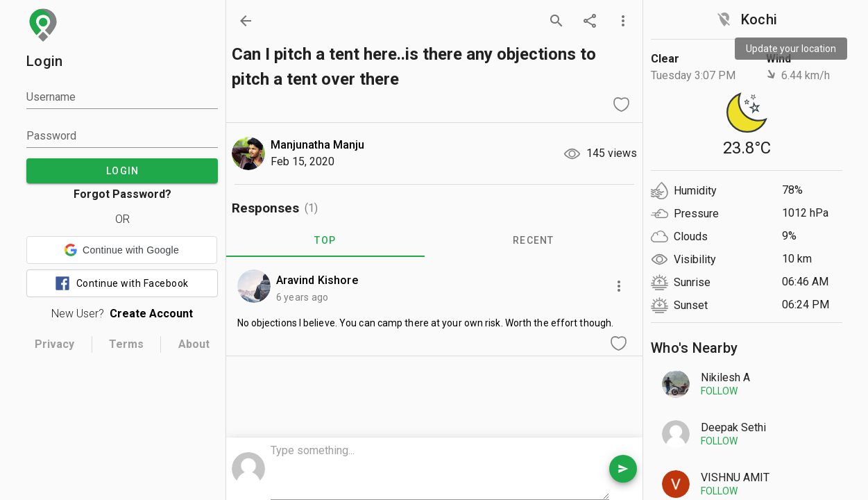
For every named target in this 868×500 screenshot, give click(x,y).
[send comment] (623, 469)
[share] (590, 21)
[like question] (622, 104)
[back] (246, 21)
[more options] (623, 21)
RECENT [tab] (534, 240)
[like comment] (619, 343)
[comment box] (440, 470)
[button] (122, 250)
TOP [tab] (325, 240)
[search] (556, 21)
